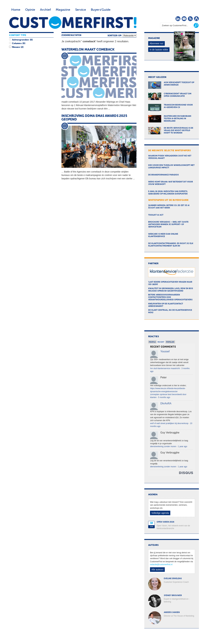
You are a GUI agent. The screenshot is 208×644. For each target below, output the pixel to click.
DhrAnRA (166, 403)
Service (81, 10)
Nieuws (16, 47)
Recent (161, 342)
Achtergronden (20, 40)
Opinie (30, 10)
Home (16, 10)
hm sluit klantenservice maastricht (165, 368)
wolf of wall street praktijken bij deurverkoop (169, 423)
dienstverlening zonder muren (163, 446)
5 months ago (164, 397)
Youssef (165, 351)
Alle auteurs (157, 570)
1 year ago (182, 446)
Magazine (63, 10)
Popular (170, 342)
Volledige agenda (160, 513)
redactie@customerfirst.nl (161, 564)
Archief (45, 10)
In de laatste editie (159, 50)
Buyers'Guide (101, 10)
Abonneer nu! (156, 43)
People (152, 342)
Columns (17, 43)
